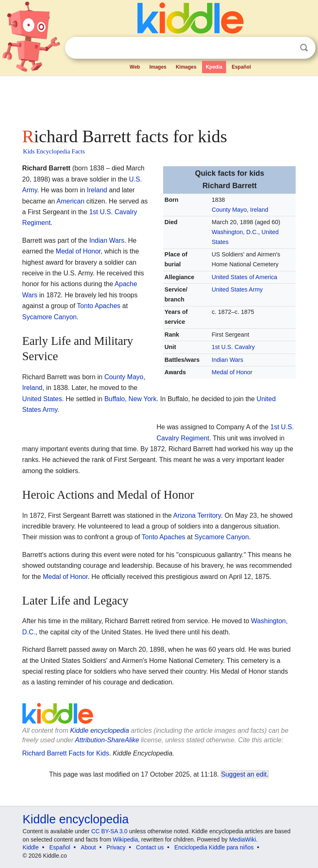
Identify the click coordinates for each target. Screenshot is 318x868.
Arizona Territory (197, 515)
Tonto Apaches (99, 306)
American (70, 201)
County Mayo (229, 210)
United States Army (237, 289)
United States (42, 399)
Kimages (186, 67)
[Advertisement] (159, 99)
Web (135, 67)
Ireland (259, 210)
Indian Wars (227, 360)
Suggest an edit (244, 774)
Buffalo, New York (130, 399)
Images (158, 67)
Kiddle (31, 847)
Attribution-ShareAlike (107, 740)
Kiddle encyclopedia (99, 731)
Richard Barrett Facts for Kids (66, 753)
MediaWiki (242, 839)
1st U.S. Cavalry (233, 347)
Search (304, 48)
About (88, 847)
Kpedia (214, 67)
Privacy (116, 847)
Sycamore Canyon (50, 317)
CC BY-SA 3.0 (109, 831)
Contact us (150, 847)
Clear (287, 48)
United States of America (244, 277)
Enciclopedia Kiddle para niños (214, 847)
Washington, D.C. (235, 232)
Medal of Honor (232, 372)
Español (241, 67)
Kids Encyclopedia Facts (54, 151)
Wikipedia (126, 839)
